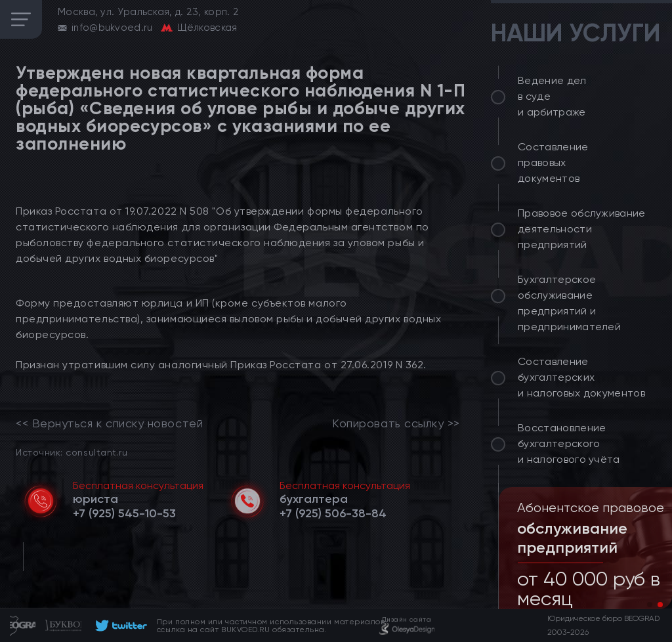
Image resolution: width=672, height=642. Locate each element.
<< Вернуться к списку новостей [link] (109, 423)
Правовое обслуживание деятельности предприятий (582, 229)
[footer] (119, 626)
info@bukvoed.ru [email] (112, 28)
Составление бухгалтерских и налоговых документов (581, 377)
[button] (650, 605)
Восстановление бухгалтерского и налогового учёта (569, 443)
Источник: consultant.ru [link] (72, 452)
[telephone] (124, 513)
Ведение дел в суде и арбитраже (552, 96)
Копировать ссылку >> (396, 423)
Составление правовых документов (553, 162)
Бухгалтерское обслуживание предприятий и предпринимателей (569, 303)
